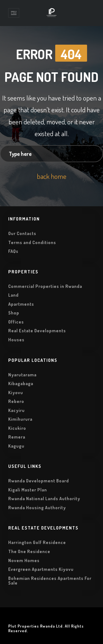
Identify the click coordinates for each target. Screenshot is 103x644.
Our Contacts (22, 233)
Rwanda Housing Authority (37, 508)
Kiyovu (16, 393)
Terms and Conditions (32, 242)
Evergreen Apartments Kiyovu (41, 569)
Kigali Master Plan (28, 490)
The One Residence (29, 551)
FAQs (13, 251)
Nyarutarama (22, 375)
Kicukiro (17, 428)
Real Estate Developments (37, 331)
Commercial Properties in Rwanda (45, 286)
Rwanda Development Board (39, 481)
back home (52, 176)
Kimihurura (20, 419)
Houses (16, 340)
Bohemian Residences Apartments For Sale (50, 581)
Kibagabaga (21, 383)
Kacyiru (16, 410)
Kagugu (16, 446)
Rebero (16, 401)
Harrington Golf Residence (37, 542)
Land (13, 295)
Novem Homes (24, 560)
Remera (17, 437)
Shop (14, 313)
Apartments (21, 304)
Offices (16, 322)
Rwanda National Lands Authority (44, 499)
